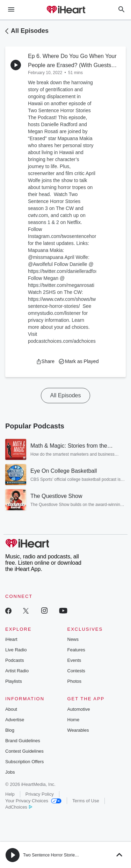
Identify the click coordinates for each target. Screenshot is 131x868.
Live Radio (16, 650)
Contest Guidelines (24, 751)
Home (74, 720)
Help (10, 794)
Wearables (78, 730)
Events (74, 660)
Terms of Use (86, 801)
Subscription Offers (24, 762)
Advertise (15, 720)
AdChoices (19, 807)
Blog (10, 730)
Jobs (10, 772)
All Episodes (30, 31)
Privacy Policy (40, 794)
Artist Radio (17, 671)
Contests (76, 671)
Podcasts (14, 660)
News (73, 639)
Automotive (79, 709)
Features (76, 650)
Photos (74, 681)
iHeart (11, 639)
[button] (45, 361)
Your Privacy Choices (33, 801)
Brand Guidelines (23, 741)
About (11, 709)
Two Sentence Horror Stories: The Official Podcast (70, 855)
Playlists (14, 681)
